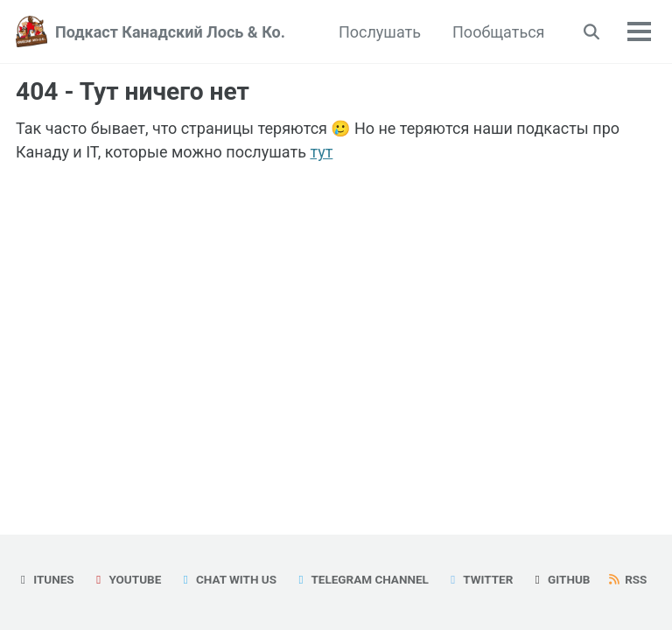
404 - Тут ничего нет (133, 91)
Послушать (380, 32)
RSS (627, 579)
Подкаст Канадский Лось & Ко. (170, 32)
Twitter (479, 579)
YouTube (126, 579)
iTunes (45, 579)
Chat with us (227, 579)
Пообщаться (498, 32)
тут (321, 152)
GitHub (560, 579)
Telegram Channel (361, 579)
